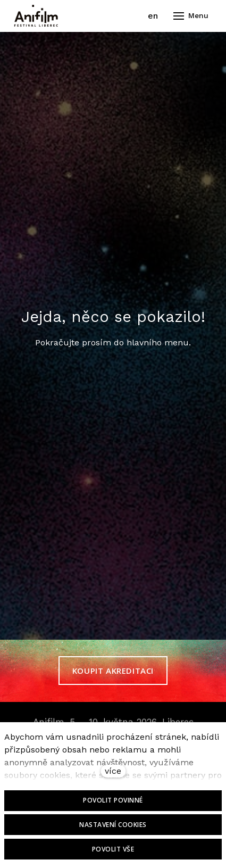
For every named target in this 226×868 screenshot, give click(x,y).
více (113, 771)
